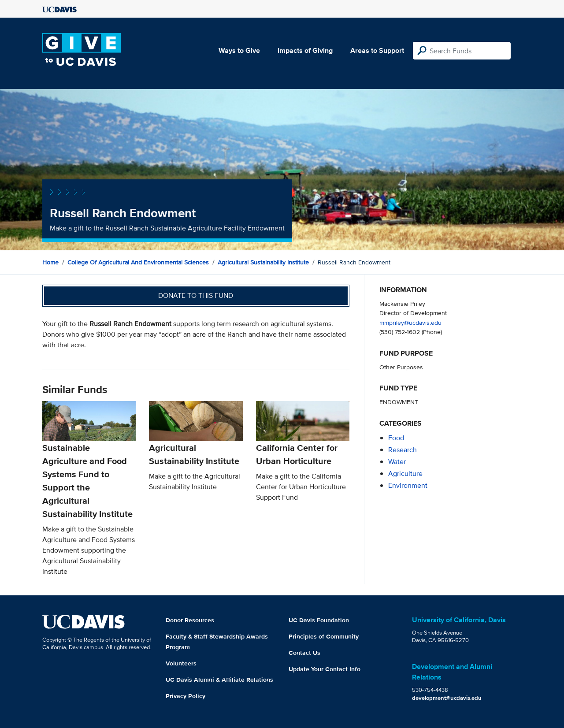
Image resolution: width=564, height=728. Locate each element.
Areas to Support (377, 50)
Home (50, 262)
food (396, 438)
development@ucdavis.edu (447, 698)
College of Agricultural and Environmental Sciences (138, 262)
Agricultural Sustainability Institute (263, 262)
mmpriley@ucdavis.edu (410, 322)
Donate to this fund (196, 295)
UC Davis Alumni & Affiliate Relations (219, 680)
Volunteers (181, 663)
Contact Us (304, 653)
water (397, 462)
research (403, 450)
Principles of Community (324, 636)
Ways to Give (239, 50)
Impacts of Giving (305, 50)
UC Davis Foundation (319, 620)
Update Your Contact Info (325, 669)
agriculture (405, 474)
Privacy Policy (186, 696)
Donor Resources (190, 620)
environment (408, 485)
